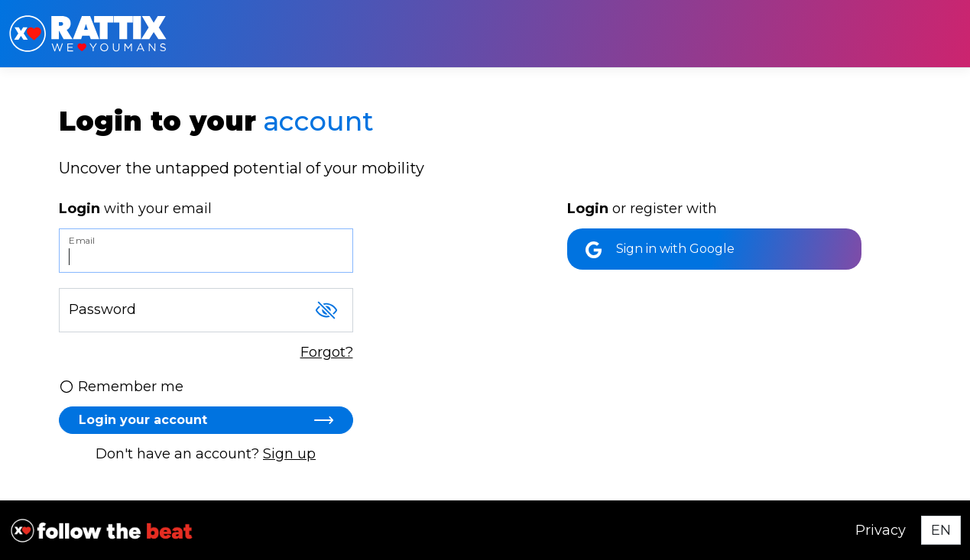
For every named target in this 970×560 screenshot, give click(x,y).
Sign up (289, 454)
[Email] (206, 251)
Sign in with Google (660, 250)
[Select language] (941, 530)
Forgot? (327, 352)
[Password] (206, 310)
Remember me (121, 387)
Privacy (881, 530)
